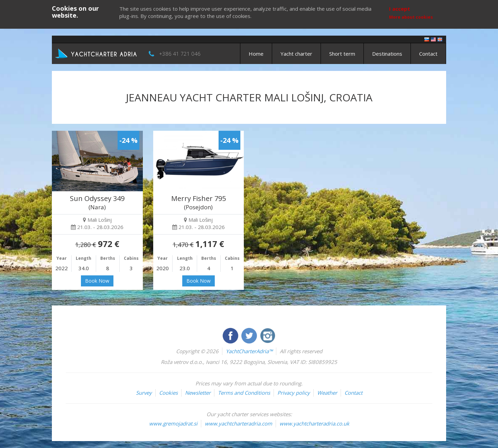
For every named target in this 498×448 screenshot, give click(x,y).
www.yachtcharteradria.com (238, 423)
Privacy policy (294, 393)
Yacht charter (296, 54)
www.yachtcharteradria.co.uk (314, 423)
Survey (144, 393)
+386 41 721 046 (180, 54)
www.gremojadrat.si (173, 423)
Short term (342, 54)
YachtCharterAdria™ (249, 351)
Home (256, 54)
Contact (428, 54)
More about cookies (411, 17)
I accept (400, 9)
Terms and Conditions (244, 393)
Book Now (97, 281)
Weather (327, 393)
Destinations (387, 54)
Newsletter (198, 393)
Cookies (168, 393)
